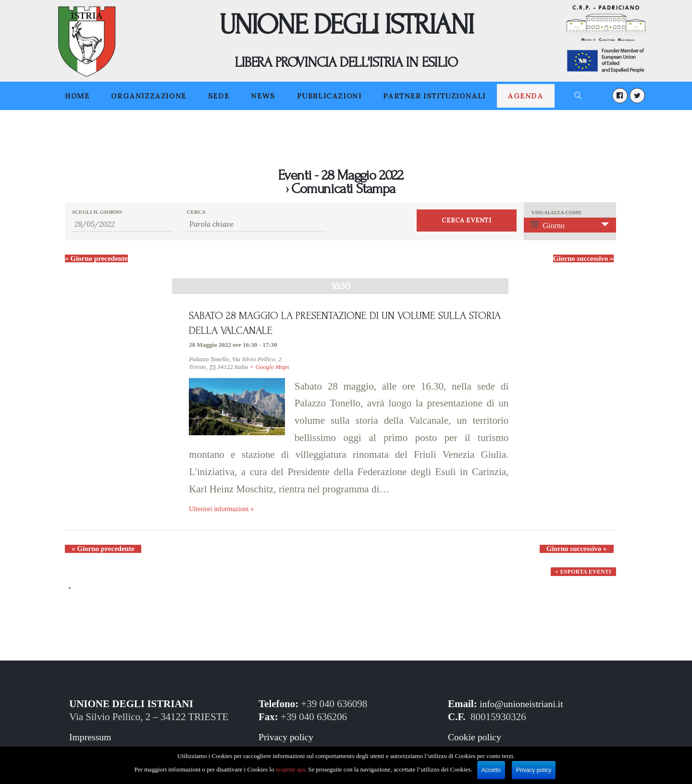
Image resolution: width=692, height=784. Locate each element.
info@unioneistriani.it (524, 707)
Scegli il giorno (97, 212)
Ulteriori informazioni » (223, 511)
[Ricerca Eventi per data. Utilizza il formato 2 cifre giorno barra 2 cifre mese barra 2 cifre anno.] (122, 224)
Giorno (548, 225)
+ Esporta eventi (583, 580)
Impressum (92, 740)
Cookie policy (476, 740)
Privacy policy (288, 740)
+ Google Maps (269, 369)
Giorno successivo (583, 258)
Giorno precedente (96, 258)
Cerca (196, 212)
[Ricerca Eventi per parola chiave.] (256, 224)
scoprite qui (290, 769)
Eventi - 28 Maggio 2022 (340, 175)
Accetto (491, 770)
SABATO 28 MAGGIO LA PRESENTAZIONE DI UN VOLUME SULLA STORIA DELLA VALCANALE (339, 325)
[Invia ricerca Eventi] (467, 220)
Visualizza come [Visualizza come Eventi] (556, 213)
